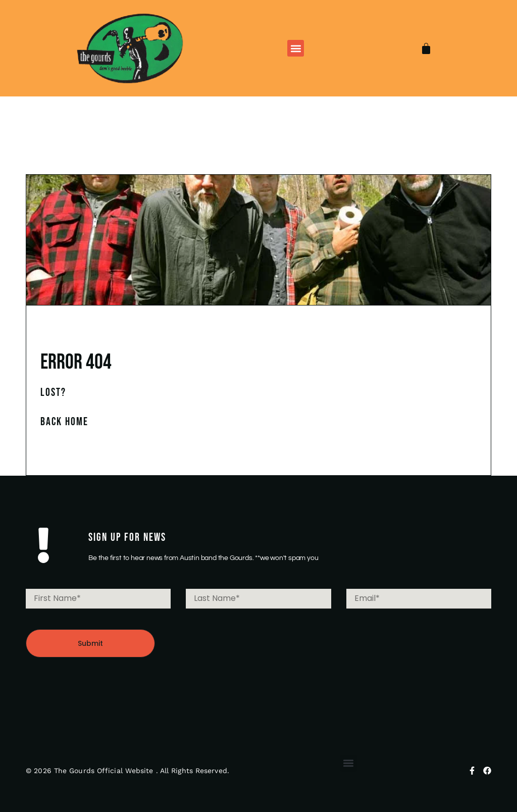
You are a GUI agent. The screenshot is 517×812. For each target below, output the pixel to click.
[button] (296, 48)
